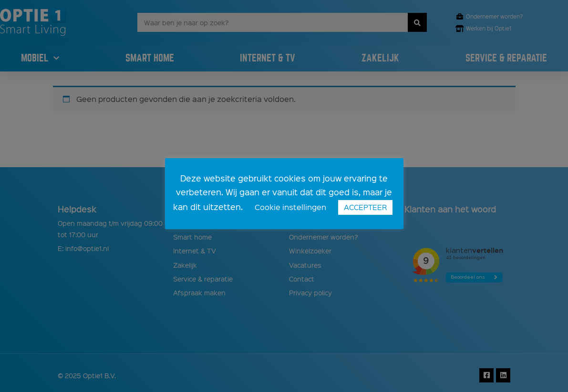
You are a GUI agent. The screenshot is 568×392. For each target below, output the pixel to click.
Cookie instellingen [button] (290, 207)
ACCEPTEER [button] (365, 207)
